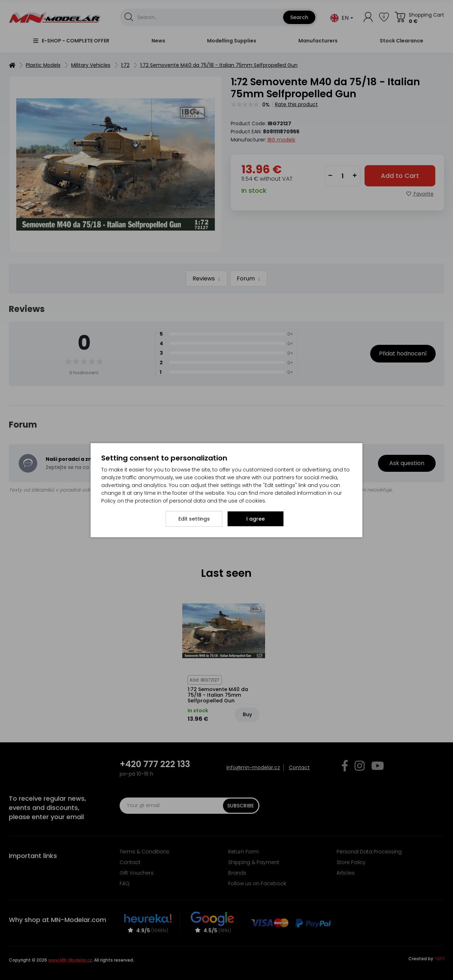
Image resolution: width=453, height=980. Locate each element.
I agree (256, 519)
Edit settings (194, 519)
